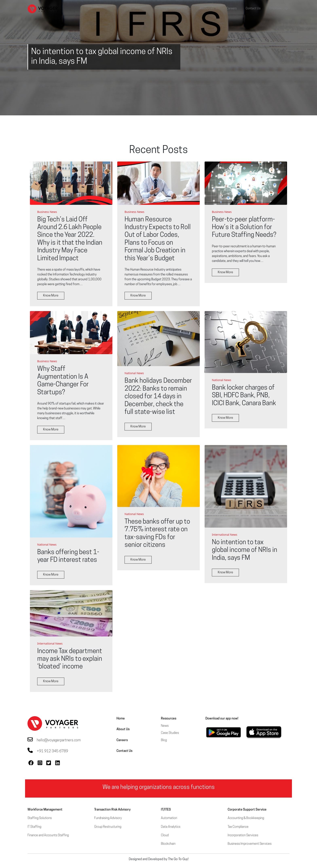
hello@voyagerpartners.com (59, 740)
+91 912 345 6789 (52, 751)
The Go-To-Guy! (178, 859)
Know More (51, 296)
